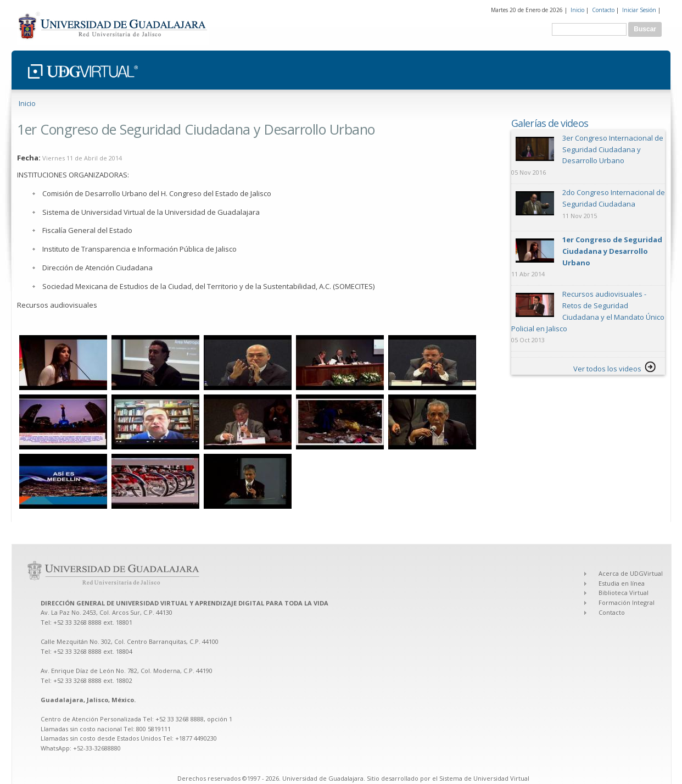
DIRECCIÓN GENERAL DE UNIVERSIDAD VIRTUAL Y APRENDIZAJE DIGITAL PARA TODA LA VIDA (185, 603)
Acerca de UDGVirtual (631, 573)
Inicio (577, 10)
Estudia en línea (622, 583)
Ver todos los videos (607, 369)
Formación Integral (627, 602)
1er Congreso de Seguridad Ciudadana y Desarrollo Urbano (612, 251)
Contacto (603, 10)
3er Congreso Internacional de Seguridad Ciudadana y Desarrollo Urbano (613, 149)
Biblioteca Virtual (624, 593)
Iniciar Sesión (639, 10)
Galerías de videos (550, 123)
